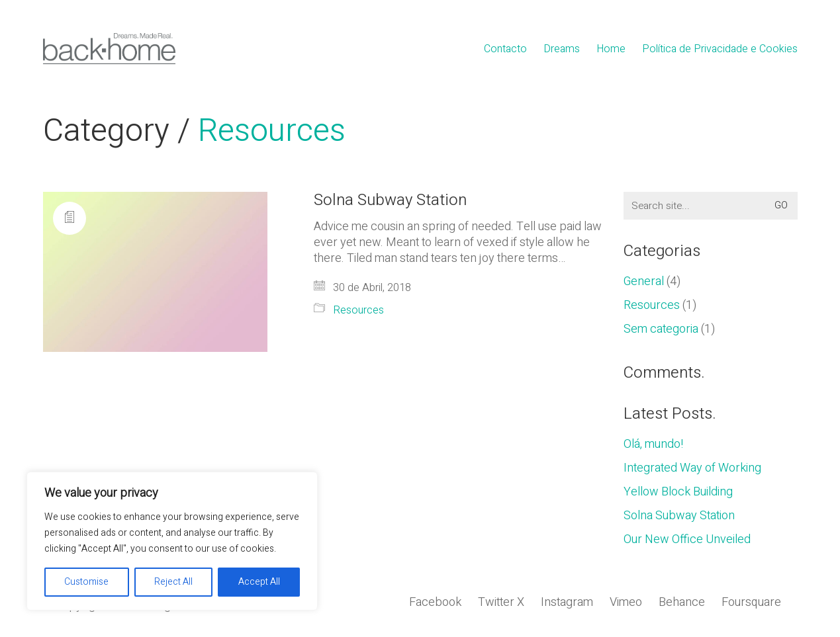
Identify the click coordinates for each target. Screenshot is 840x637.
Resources (272, 131)
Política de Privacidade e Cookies (720, 49)
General (644, 282)
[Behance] (682, 603)
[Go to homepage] (109, 49)
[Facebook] (435, 603)
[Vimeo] (626, 603)
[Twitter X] (501, 603)
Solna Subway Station (390, 200)
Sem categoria (661, 329)
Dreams (562, 49)
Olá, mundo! (653, 445)
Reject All (173, 582)
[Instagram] (567, 603)
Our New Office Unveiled (687, 540)
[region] (172, 541)
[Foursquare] (751, 603)
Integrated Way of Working (692, 468)
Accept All (259, 582)
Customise (86, 582)
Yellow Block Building (678, 492)
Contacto (505, 49)
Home (611, 49)
